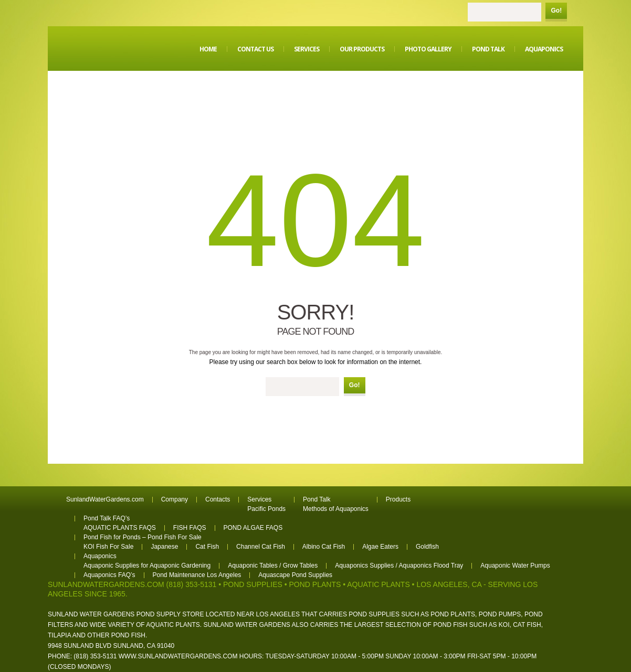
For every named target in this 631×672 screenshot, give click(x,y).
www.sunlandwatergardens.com (178, 656)
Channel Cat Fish (261, 547)
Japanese (164, 547)
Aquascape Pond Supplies (295, 575)
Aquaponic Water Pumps (515, 566)
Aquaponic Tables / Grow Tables (273, 566)
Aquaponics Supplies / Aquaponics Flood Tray (399, 566)
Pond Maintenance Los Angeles (197, 575)
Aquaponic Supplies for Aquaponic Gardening (147, 566)
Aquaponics (544, 49)
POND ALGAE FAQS (253, 528)
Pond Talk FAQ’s (107, 518)
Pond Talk (488, 49)
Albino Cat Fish (324, 547)
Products (398, 499)
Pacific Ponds (266, 509)
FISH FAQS (190, 528)
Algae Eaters (380, 547)
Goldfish (427, 547)
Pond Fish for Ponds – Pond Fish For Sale (143, 537)
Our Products (362, 49)
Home (208, 49)
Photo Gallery (428, 49)
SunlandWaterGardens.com (105, 499)
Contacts (218, 499)
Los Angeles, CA (449, 584)
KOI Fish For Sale (108, 547)
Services (307, 49)
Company (175, 499)
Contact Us (255, 49)
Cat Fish (207, 547)
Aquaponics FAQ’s (109, 575)
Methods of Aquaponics (336, 509)
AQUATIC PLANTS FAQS (120, 528)
